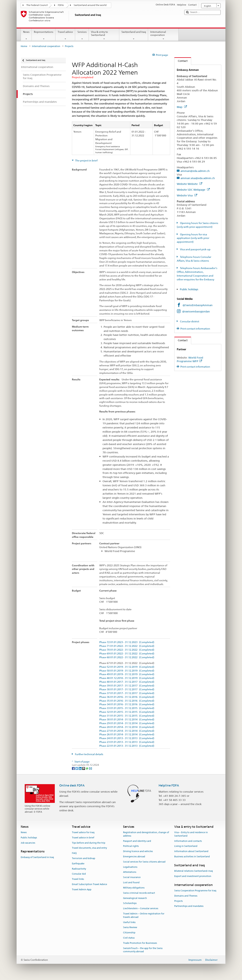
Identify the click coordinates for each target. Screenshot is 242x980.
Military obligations (134, 888)
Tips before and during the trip (89, 843)
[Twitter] (77, 768)
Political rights (131, 846)
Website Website (189, 184)
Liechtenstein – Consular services (141, 908)
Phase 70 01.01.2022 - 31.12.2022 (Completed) (127, 650)
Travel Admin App (82, 889)
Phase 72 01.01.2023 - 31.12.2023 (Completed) (127, 642)
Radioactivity (79, 869)
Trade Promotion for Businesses (140, 943)
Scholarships (130, 903)
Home (24, 46)
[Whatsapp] (87, 768)
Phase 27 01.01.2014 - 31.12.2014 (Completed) (127, 731)
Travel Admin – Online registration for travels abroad (144, 915)
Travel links (78, 879)
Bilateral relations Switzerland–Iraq (194, 871)
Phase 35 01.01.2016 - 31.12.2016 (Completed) (127, 701)
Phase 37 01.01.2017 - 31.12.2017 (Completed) (127, 693)
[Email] (90, 768)
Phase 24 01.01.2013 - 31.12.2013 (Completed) (127, 738)
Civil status (129, 938)
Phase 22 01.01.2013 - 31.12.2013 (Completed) (127, 746)
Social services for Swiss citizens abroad (144, 862)
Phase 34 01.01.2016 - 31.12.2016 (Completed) (127, 704)
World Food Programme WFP (190, 359)
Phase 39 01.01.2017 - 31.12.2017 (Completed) (127, 686)
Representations (44, 35)
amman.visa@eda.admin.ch (198, 178)
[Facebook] (74, 768)
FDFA (61, 5)
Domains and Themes (186, 896)
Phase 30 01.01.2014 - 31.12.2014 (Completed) (127, 720)
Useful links (129, 922)
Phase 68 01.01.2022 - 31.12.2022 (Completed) (127, 657)
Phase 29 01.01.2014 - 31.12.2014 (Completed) (127, 723)
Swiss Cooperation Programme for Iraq (195, 891)
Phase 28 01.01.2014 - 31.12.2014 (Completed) (127, 727)
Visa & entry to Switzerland (104, 35)
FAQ (74, 853)
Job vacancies (28, 843)
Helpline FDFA (169, 785)
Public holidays (189, 289)
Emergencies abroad (134, 856)
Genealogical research (135, 898)
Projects (178, 901)
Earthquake (78, 864)
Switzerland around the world (90, 5)
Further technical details (89, 754)
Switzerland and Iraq (134, 35)
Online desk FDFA (72, 785)
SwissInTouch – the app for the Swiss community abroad (143, 950)
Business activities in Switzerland (192, 856)
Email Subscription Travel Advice (89, 884)
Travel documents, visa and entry (89, 848)
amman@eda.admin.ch (195, 171)
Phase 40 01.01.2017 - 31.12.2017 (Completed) (127, 682)
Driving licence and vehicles (138, 851)
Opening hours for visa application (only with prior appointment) (193, 238)
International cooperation (163, 35)
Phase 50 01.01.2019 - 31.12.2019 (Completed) (127, 671)
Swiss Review (130, 927)
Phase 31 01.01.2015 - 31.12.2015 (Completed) (127, 716)
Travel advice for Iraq (83, 832)
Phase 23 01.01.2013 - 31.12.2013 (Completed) (127, 742)
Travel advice (65, 35)
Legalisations (130, 867)
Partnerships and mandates (189, 906)
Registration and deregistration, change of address (146, 834)
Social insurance (132, 877)
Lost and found (131, 882)
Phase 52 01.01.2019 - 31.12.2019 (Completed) (127, 667)
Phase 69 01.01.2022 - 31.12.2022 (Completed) (127, 654)
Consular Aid (79, 874)
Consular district (189, 321)
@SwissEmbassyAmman (197, 305)
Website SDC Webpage (193, 190)
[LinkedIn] (80, 768)
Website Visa (187, 195)
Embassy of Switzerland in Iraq (37, 857)
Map (182, 107)
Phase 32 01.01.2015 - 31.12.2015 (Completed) (127, 712)
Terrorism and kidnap (84, 858)
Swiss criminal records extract (139, 893)
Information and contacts (188, 841)
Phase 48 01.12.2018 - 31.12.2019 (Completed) (127, 678)
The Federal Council (37, 5)
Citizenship (129, 933)
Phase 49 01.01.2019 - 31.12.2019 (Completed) (127, 674)
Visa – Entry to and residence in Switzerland (191, 834)
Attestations (130, 872)
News (26, 35)
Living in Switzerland (186, 846)
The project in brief (86, 161)
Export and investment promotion (193, 876)
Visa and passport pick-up (195, 249)
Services (82, 35)
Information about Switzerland (191, 851)
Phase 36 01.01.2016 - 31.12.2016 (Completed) (127, 697)
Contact (181, 61)
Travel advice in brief (83, 838)
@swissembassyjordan (196, 311)
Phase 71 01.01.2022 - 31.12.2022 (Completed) (127, 646)
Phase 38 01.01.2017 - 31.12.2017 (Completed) (127, 689)
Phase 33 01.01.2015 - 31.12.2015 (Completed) (127, 708)
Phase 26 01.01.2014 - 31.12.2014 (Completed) (127, 735)
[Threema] (84, 768)
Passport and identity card (137, 841)
